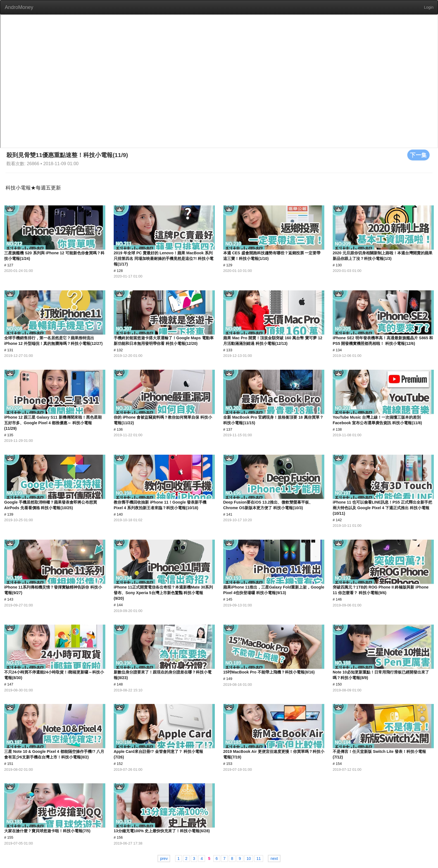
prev (164, 858)
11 (259, 858)
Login (429, 7)
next (274, 858)
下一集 (418, 155)
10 (249, 858)
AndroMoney (19, 7)
